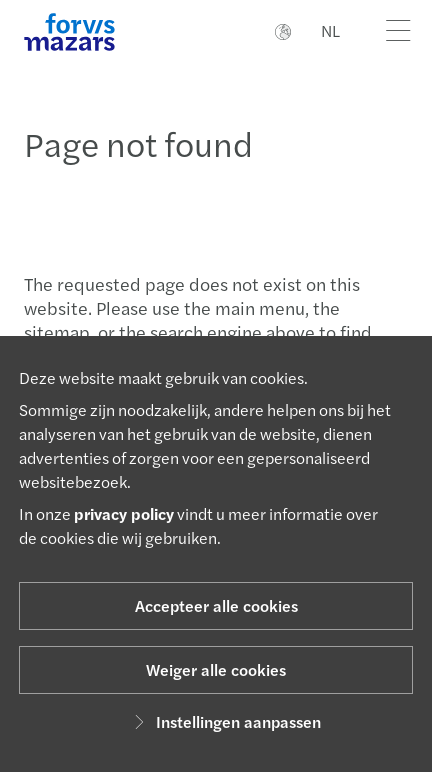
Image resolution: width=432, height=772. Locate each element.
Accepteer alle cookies (216, 605)
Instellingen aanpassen (224, 721)
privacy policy (124, 513)
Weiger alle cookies (216, 669)
